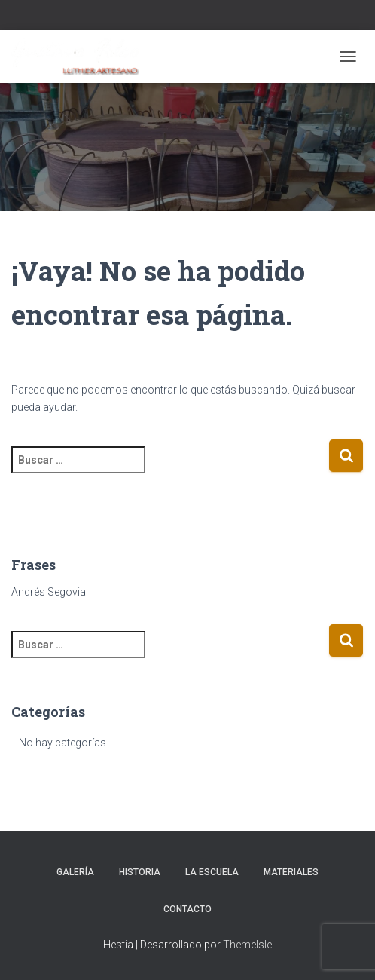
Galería (75, 872)
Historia (140, 872)
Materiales (291, 872)
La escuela (212, 872)
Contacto (187, 909)
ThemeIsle (247, 945)
